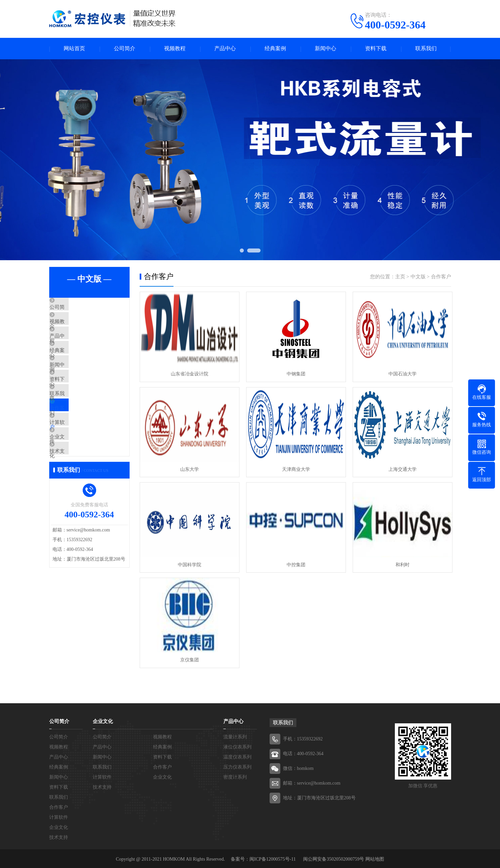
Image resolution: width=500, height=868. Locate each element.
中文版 (418, 277)
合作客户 (75, 446)
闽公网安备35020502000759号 (334, 858)
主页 (400, 277)
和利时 (401, 564)
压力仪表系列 (237, 766)
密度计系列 (235, 776)
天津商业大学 (295, 469)
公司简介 (125, 49)
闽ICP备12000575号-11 (273, 858)
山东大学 (189, 469)
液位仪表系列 (237, 746)
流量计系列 (235, 736)
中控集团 (295, 564)
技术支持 (75, 506)
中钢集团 (295, 374)
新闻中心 (326, 49)
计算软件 (75, 466)
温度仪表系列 (237, 756)
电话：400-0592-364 (303, 752)
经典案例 (275, 49)
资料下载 (376, 49)
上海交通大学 (401, 469)
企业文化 (75, 486)
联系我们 (426, 49)
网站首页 (74, 49)
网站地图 (375, 858)
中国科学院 (189, 564)
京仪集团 (189, 659)
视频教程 (175, 49)
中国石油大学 (401, 374)
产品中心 (225, 49)
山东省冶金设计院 (189, 374)
